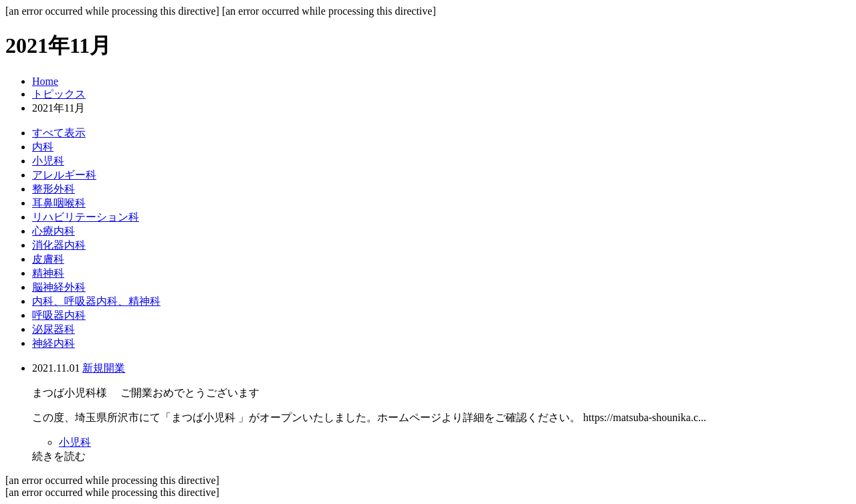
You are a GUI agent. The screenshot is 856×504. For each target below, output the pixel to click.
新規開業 (104, 368)
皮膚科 (48, 259)
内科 (43, 147)
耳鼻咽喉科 (59, 203)
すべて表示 (59, 133)
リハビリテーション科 (86, 217)
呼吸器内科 (59, 315)
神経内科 (53, 343)
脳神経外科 (59, 287)
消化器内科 (59, 245)
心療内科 (53, 231)
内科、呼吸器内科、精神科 (96, 301)
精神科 (48, 273)
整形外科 (53, 189)
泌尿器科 (53, 329)
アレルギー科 (64, 175)
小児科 (48, 161)
